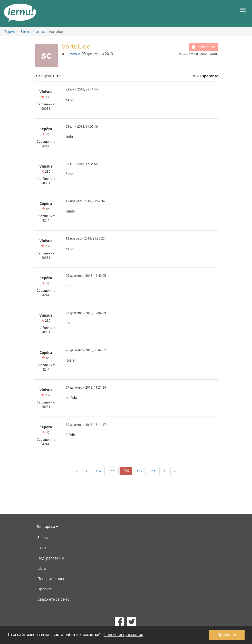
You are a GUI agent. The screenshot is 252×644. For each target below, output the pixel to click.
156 (126, 471)
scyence (73, 54)
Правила (45, 589)
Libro (42, 568)
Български (47, 526)
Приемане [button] (227, 635)
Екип (42, 548)
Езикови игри (32, 31)
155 (112, 471)
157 (139, 471)
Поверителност (51, 579)
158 (153, 471)
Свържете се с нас (53, 599)
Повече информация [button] (123, 635)
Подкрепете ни (51, 558)
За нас (43, 537)
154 (98, 471)
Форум (10, 31)
